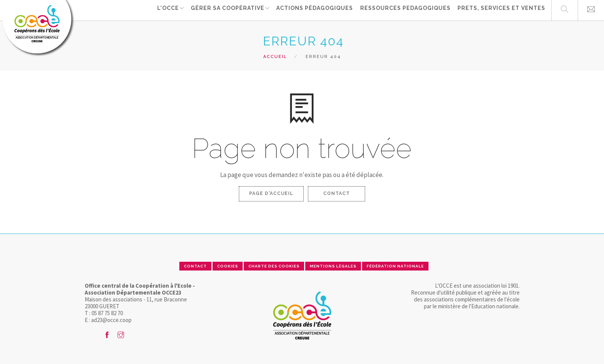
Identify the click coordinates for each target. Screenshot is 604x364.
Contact (337, 193)
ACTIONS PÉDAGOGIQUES (316, 10)
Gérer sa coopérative (228, 10)
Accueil (275, 57)
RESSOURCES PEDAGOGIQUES (406, 10)
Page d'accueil (271, 193)
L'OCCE (168, 10)
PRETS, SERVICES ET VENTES (501, 10)
